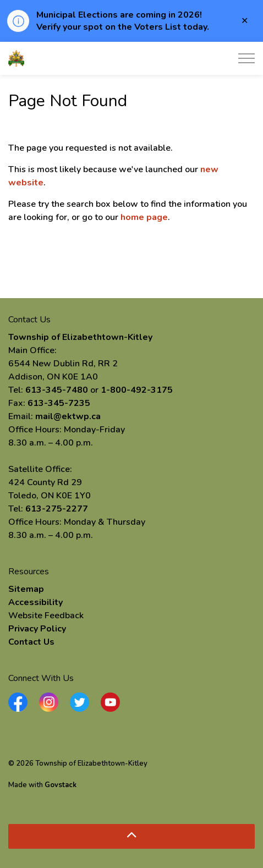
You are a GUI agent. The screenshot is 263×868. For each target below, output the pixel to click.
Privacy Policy (37, 629)
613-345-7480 (57, 390)
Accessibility (35, 602)
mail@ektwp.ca (68, 416)
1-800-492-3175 (137, 390)
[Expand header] (246, 58)
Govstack (61, 785)
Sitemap (26, 589)
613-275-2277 (57, 509)
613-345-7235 (59, 403)
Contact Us (31, 642)
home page (144, 217)
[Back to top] (131, 836)
